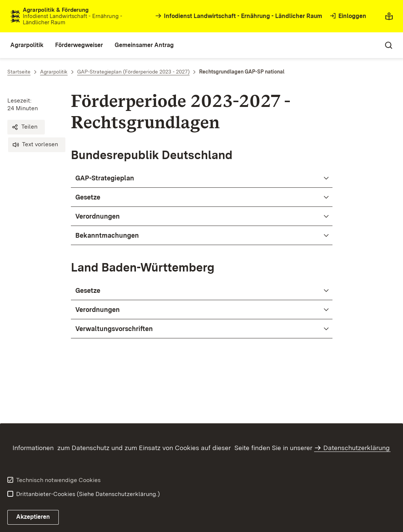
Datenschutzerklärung (357, 448)
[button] (26, 127)
